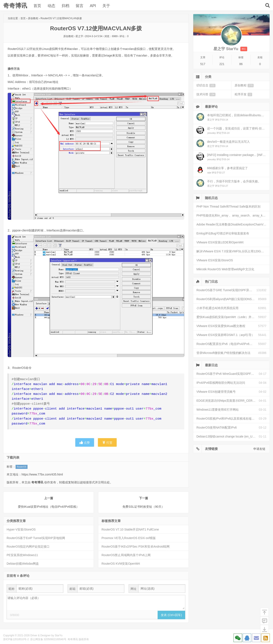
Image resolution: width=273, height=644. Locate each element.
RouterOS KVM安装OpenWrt (121, 564)
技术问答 (206, 94)
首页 (37, 6)
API (93, 6)
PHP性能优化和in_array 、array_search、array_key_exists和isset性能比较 (233, 215)
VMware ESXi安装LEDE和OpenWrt (220, 242)
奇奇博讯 (15, 6)
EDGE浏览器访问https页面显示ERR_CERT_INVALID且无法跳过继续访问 (228, 401)
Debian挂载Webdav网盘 (23, 564)
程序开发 (243, 94)
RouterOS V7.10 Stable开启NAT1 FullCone (130, 529)
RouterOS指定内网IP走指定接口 (28, 547)
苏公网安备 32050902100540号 (48, 639)
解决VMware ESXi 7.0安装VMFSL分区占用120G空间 (232, 251)
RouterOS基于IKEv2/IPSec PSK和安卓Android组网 (136, 547)
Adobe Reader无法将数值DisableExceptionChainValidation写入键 (233, 224)
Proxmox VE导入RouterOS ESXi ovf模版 (129, 538)
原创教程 (33, 18)
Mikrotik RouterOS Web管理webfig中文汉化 (225, 269)
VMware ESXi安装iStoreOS (215, 260)
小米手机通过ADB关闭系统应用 (217, 308)
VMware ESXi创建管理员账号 (216, 392)
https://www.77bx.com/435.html (42, 474)
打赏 (107, 443)
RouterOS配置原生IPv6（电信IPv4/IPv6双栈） (227, 344)
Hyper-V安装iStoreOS (21, 529)
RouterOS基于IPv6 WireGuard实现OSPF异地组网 (228, 374)
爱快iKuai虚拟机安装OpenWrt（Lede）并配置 (227, 317)
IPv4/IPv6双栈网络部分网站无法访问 (221, 383)
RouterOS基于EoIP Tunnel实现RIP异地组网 (36, 538)
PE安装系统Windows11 (22, 555)
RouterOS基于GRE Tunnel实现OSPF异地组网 (226, 290)
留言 (80, 6)
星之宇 (79, 36)
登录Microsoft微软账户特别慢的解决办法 (223, 353)
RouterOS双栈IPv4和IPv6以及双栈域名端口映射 (228, 419)
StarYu (59, 635)
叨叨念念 (206, 85)
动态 (51, 6)
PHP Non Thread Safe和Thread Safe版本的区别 (228, 206)
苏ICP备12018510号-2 (16, 639)
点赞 (85, 443)
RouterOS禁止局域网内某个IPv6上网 (126, 555)
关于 (106, 6)
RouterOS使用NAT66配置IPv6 (217, 427)
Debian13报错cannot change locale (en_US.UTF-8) (228, 436)
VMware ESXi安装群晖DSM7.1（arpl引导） (225, 335)
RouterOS (22, 467)
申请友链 (259, 449)
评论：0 (124, 36)
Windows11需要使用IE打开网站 (218, 410)
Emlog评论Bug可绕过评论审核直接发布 (223, 233)
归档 (65, 6)
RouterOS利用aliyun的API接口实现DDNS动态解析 (227, 299)
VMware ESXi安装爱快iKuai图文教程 (221, 326)
